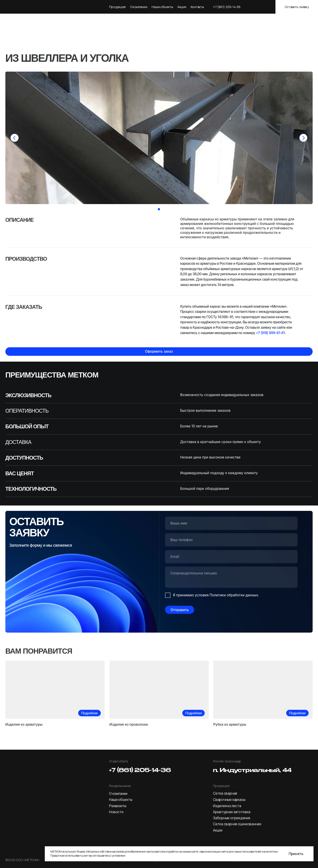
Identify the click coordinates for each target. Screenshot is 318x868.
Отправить (179, 610)
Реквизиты (118, 806)
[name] (231, 523)
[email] (231, 557)
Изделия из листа (227, 806)
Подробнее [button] (89, 713)
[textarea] (231, 578)
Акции (182, 7)
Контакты (197, 7)
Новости (116, 812)
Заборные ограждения (232, 818)
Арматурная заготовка (232, 812)
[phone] (231, 540)
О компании (118, 794)
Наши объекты (162, 7)
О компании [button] (139, 7)
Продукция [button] (117, 7)
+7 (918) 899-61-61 (270, 333)
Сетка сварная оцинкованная (237, 824)
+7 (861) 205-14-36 (227, 7)
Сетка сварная (225, 793)
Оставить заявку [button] (297, 7)
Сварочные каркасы (229, 800)
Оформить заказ (159, 351)
